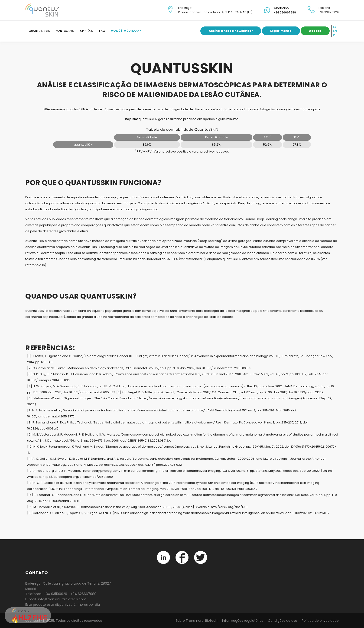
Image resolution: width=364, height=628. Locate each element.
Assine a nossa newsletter (231, 31)
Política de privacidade (320, 621)
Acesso (315, 31)
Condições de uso (283, 621)
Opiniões (87, 31)
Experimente (281, 31)
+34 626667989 (285, 12)
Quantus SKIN (39, 31)
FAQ (102, 31)
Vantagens (65, 31)
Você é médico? (125, 31)
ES (335, 27)
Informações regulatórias (243, 621)
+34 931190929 (328, 12)
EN (335, 31)
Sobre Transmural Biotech (197, 621)
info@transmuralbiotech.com (62, 599)
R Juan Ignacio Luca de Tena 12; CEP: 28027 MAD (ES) (215, 12)
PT (335, 35)
